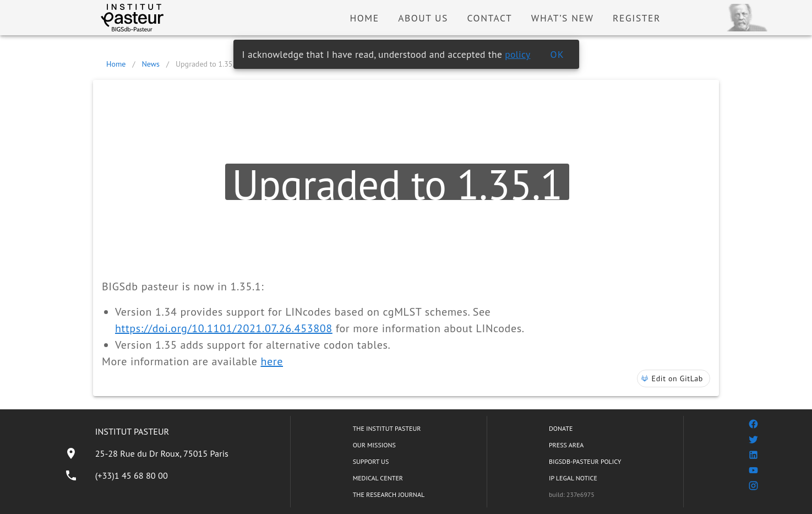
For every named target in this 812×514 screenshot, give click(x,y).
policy (517, 54)
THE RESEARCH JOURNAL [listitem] (389, 494)
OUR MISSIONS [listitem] (374, 445)
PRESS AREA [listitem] (566, 445)
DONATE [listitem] (561, 428)
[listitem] (146, 453)
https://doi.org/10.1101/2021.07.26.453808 (224, 328)
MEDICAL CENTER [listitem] (378, 478)
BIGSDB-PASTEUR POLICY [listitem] (585, 461)
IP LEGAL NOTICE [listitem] (573, 478)
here (272, 361)
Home (116, 64)
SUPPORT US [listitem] (371, 461)
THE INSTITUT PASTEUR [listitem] (387, 428)
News (151, 64)
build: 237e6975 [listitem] (572, 494)
